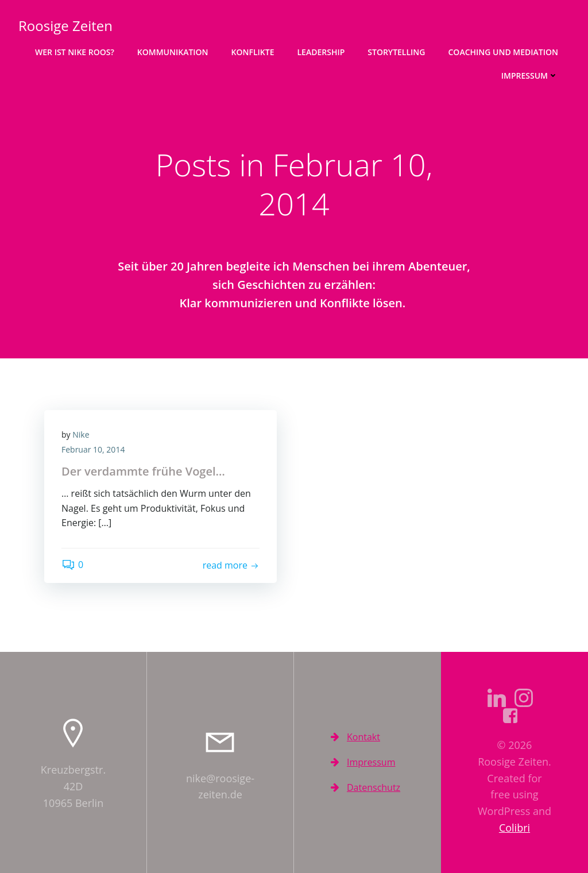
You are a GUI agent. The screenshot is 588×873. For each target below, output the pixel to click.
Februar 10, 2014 (93, 449)
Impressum (530, 76)
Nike (81, 434)
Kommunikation (173, 52)
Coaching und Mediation (503, 52)
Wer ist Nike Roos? (75, 52)
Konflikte (253, 52)
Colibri (514, 828)
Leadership (321, 52)
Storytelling (396, 52)
